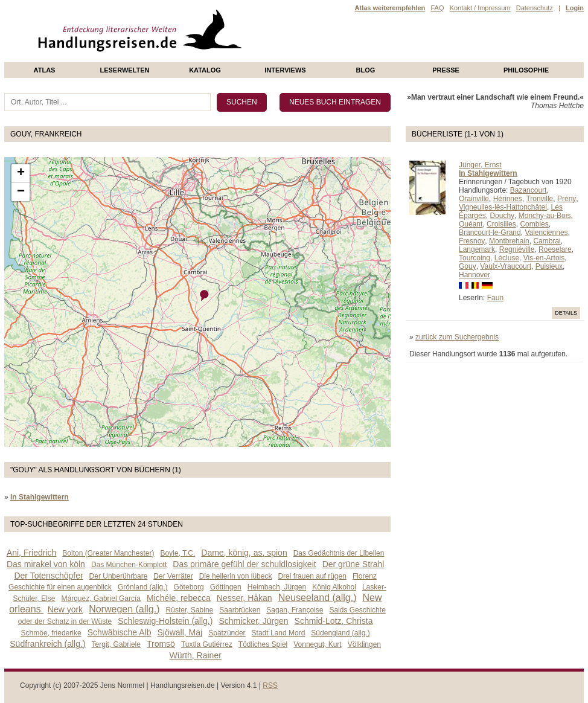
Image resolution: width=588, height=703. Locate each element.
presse (446, 70)
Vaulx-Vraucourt (506, 266)
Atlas (45, 70)
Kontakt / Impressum (480, 8)
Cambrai (547, 241)
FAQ (437, 8)
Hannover (475, 275)
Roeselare (555, 249)
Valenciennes (546, 233)
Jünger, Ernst (480, 165)
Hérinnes (508, 199)
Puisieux (549, 266)
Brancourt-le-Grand (490, 233)
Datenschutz (535, 8)
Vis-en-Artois (544, 258)
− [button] (21, 192)
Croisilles (501, 224)
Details (566, 313)
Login (575, 8)
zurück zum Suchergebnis (457, 337)
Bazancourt (529, 190)
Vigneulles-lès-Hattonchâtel (503, 207)
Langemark (477, 249)
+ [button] (21, 173)
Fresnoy (472, 241)
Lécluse (507, 258)
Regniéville (517, 249)
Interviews (285, 70)
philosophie (526, 70)
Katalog (205, 70)
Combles (534, 224)
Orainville (474, 199)
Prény (567, 199)
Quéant (471, 224)
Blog (366, 70)
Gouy (468, 266)
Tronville (539, 199)
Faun (495, 298)
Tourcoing (475, 258)
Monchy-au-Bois (545, 216)
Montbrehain (509, 241)
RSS (270, 685)
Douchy (502, 216)
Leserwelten (124, 70)
